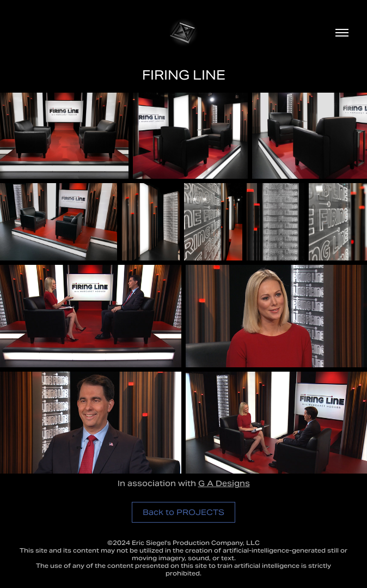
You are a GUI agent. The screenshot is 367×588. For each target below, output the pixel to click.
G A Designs (224, 484)
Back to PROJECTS (183, 512)
